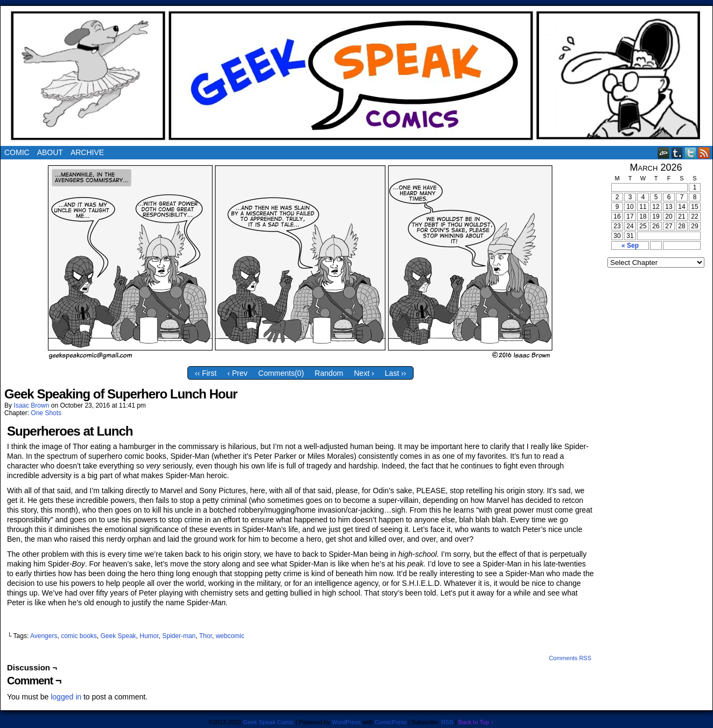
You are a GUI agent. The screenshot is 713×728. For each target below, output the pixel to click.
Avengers (44, 636)
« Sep (630, 246)
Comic (17, 152)
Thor (206, 636)
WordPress (346, 722)
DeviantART (664, 153)
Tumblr (677, 153)
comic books (79, 636)
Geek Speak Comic (268, 722)
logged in (66, 697)
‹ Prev (237, 373)
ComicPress (391, 722)
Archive (87, 152)
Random (329, 373)
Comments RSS (570, 658)
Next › (364, 373)
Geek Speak (118, 636)
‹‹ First (206, 373)
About (50, 152)
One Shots (46, 413)
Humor (149, 636)
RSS (704, 153)
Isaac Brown (31, 405)
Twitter (691, 153)
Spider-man (179, 636)
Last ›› (396, 373)
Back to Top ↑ (476, 722)
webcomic (230, 636)
